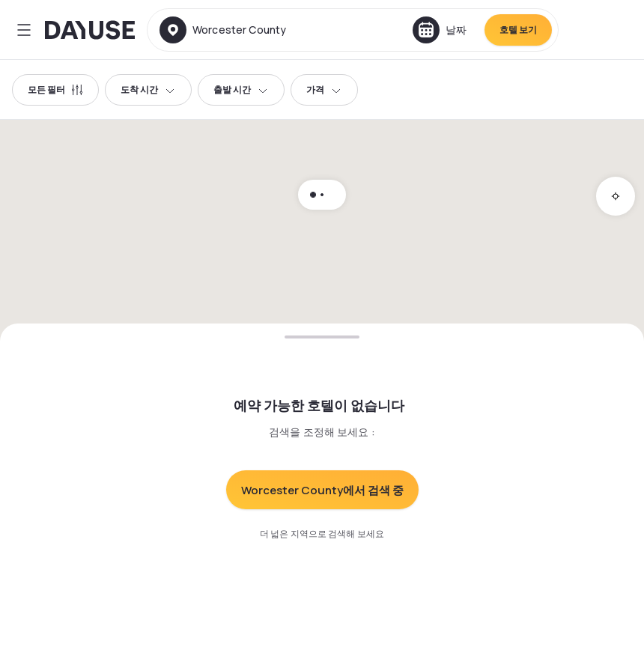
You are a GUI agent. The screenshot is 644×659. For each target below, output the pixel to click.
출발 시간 (241, 89)
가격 (324, 89)
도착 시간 (148, 89)
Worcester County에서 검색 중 (322, 490)
